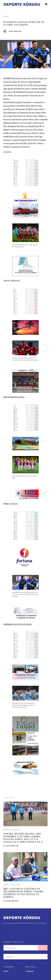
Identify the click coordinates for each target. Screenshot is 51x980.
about (6, 971)
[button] (46, 4)
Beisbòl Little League (12, 830)
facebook (29, 971)
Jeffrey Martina (15, 31)
